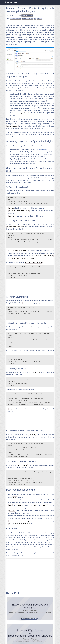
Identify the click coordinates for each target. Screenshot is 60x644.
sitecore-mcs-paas (15, 19)
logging (39, 19)
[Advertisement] (30, 287)
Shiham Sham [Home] (11, 2)
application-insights (27, 19)
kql (35, 19)
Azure (31, 15)
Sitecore (25, 15)
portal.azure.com (41, 150)
